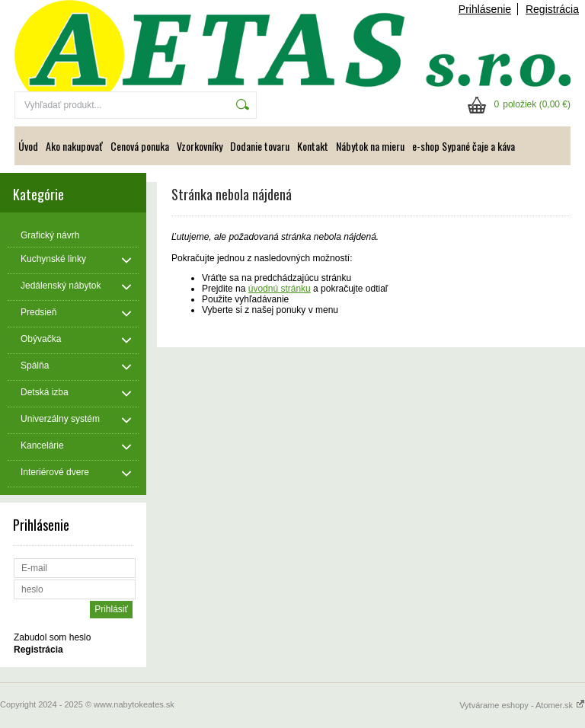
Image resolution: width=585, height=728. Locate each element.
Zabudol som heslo (52, 637)
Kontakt (313, 146)
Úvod (28, 146)
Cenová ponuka (140, 146)
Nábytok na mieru (370, 146)
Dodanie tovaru (260, 146)
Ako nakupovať (74, 146)
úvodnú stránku (280, 289)
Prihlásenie (485, 9)
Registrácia (552, 9)
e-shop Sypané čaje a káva (464, 146)
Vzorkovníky (200, 146)
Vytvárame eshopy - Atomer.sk (522, 705)
